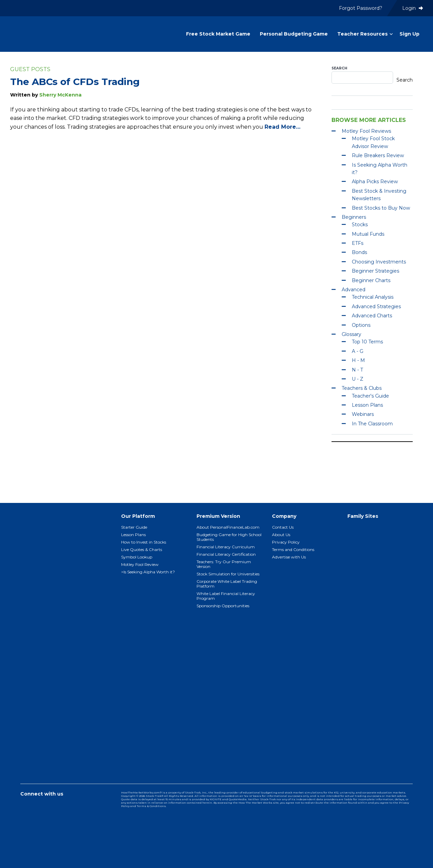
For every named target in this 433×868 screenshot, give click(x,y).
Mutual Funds (368, 234)
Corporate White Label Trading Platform (227, 584)
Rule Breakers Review (378, 155)
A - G (358, 351)
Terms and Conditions (293, 549)
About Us (281, 535)
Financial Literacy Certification (226, 554)
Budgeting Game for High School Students (229, 537)
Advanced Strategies (376, 306)
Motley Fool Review (140, 564)
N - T (357, 370)
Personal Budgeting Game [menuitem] (294, 34)
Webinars (363, 414)
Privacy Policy (286, 542)
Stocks (360, 225)
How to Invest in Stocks (144, 542)
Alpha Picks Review (375, 182)
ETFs (358, 243)
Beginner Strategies (375, 271)
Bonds (359, 252)
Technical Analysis (373, 297)
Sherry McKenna (60, 95)
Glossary (351, 334)
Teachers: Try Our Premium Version (224, 564)
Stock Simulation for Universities (228, 574)
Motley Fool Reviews (366, 131)
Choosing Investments (379, 262)
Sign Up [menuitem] (409, 34)
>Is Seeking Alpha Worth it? (148, 572)
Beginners (354, 217)
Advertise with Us (289, 557)
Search (339, 68)
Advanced (354, 290)
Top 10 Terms (367, 342)
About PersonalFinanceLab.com (228, 527)
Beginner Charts (371, 280)
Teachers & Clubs (362, 388)
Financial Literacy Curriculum (226, 547)
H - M (358, 360)
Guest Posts (30, 69)
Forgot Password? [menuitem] (361, 8)
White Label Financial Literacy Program (226, 596)
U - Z (358, 379)
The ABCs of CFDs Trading (75, 82)
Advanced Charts (372, 316)
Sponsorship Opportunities (223, 606)
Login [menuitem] (413, 8)
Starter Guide (134, 527)
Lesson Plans (367, 405)
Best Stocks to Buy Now (381, 208)
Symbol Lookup (137, 557)
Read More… (282, 127)
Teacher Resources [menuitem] (362, 34)
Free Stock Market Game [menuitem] (218, 34)
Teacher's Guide (370, 396)
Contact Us (283, 527)
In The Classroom (372, 424)
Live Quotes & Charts (142, 549)
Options (361, 325)
